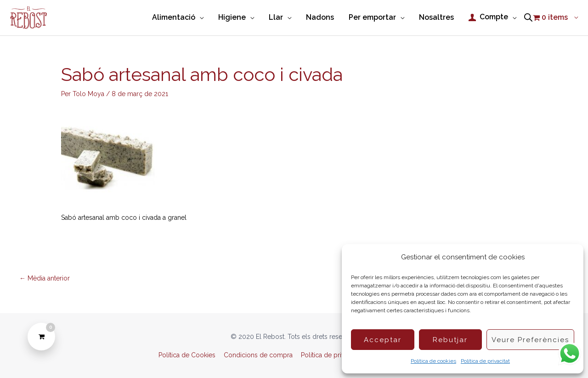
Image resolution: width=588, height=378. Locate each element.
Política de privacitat (485, 361)
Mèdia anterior (45, 278)
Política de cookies (433, 361)
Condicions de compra (258, 355)
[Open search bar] (528, 18)
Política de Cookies (187, 355)
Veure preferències (530, 340)
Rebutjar (450, 340)
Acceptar (383, 340)
